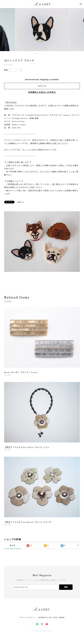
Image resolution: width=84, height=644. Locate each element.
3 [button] (40, 53)
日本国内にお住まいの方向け (42, 92)
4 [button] (41, 53)
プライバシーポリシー (27, 617)
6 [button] (45, 53)
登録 (66, 587)
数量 (6, 70)
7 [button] (47, 53)
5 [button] (43, 53)
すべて (13, 545)
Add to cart (42, 86)
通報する (21, 202)
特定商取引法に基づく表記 (48, 617)
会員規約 (61, 617)
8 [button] (48, 53)
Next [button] (80, 30)
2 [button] (38, 53)
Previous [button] (4, 30)
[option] (42, 30)
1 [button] (36, 53)
